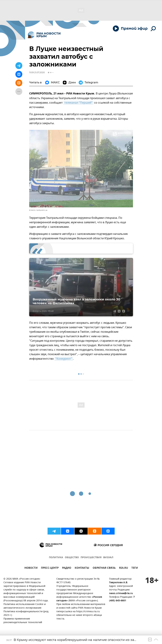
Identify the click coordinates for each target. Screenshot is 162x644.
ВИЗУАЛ (108, 558)
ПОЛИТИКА (56, 558)
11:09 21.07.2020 (37, 72)
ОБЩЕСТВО (72, 558)
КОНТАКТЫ (82, 568)
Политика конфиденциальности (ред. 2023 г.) (26, 613)
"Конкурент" (64, 359)
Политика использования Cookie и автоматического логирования (25, 606)
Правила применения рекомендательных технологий (23, 621)
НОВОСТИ (31, 568)
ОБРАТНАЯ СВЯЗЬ (104, 568)
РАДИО (67, 568)
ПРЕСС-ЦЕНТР (50, 568)
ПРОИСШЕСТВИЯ (91, 558)
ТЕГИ (135, 568)
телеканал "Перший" (78, 103)
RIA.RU (124, 568)
